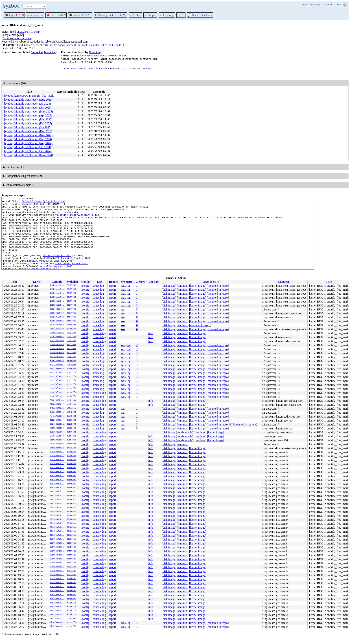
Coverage (167, 15)
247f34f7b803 (57, 325)
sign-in (305, 4)
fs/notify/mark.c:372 (57, 267)
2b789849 (71, 420)
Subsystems (35, 15)
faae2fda (71, 325)
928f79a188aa (57, 369)
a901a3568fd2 (57, 317)
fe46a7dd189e (57, 416)
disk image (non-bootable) (178, 432)
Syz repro (127, 282)
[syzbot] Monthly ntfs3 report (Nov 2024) (28, 135)
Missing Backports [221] (110, 15)
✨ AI (181, 15)
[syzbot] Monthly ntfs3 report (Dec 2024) (28, 131)
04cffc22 (71, 551)
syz (123, 286)
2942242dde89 (57, 341)
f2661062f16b (57, 400)
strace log (98, 286)
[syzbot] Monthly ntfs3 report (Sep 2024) (28, 139)
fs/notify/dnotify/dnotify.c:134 (43, 202)
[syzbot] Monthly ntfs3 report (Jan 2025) (28, 127)
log (129, 286)
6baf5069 (71, 416)
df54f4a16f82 (57, 623)
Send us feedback (200, 15)
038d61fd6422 (57, 333)
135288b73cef (57, 420)
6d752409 (71, 428)
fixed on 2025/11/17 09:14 (25, 32)
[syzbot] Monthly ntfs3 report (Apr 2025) (28, 115)
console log (99, 333)
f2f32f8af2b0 (57, 428)
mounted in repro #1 (220, 424)
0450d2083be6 (57, 408)
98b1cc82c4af (57, 309)
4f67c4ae (71, 448)
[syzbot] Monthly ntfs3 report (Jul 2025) (28, 104)
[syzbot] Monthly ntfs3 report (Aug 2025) (28, 100)
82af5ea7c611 (57, 452)
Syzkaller (73, 282)
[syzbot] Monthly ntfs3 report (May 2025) (29, 112)
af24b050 (71, 412)
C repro (140, 282)
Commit (57, 282)
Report (113, 282)
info (151, 333)
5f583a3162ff (57, 404)
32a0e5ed (71, 452)
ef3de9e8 (71, 369)
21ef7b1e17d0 (57, 329)
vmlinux (183, 286)
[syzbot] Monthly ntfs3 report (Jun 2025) (28, 108)
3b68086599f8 (57, 412)
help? (214, 282)
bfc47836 (71, 317)
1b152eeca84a (57, 285)
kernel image (198, 286)
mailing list (318, 4)
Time (14, 282)
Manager (284, 282)
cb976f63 (71, 309)
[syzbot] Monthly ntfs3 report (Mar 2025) (28, 119)
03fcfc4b (71, 432)
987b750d (71, 547)
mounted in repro (218, 286)
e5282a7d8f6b (57, 321)
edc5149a (71, 400)
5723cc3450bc (57, 357)
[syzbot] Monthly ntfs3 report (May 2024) (29, 155)
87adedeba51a (57, 424)
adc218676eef (57, 365)
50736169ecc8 (57, 436)
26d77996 (71, 285)
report (112, 286)
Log (99, 282)
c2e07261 (71, 436)
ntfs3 (21, 35)
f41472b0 (71, 357)
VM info (153, 282)
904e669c (71, 579)
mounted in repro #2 (246, 424)
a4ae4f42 (71, 321)
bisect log (50, 52)
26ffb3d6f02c (57, 448)
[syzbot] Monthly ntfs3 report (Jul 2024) (28, 147)
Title (329, 282)
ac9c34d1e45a (57, 361)
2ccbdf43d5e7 (57, 440)
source (330, 4)
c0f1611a (71, 408)
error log (37, 52)
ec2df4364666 (57, 337)
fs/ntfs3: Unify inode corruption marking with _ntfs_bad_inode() (80, 45)
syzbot (11, 6)
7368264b (71, 619)
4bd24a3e (71, 563)
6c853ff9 (71, 373)
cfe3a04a (71, 365)
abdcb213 (71, 603)
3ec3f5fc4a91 (57, 373)
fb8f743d (71, 333)
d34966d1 (71, 361)
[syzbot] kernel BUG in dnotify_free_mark (29, 96)
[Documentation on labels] (17, 38)
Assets (205, 282)
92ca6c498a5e (57, 345)
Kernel (37, 282)
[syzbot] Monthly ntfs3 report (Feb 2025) (28, 123)
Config (86, 282)
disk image (169, 286)
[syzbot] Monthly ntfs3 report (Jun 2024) (28, 151)
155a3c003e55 (57, 432)
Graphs (150, 15)
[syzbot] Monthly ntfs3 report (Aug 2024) (28, 143)
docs (338, 4)
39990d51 (71, 329)
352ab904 (71, 424)
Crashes (135, 15)
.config (85, 286)
